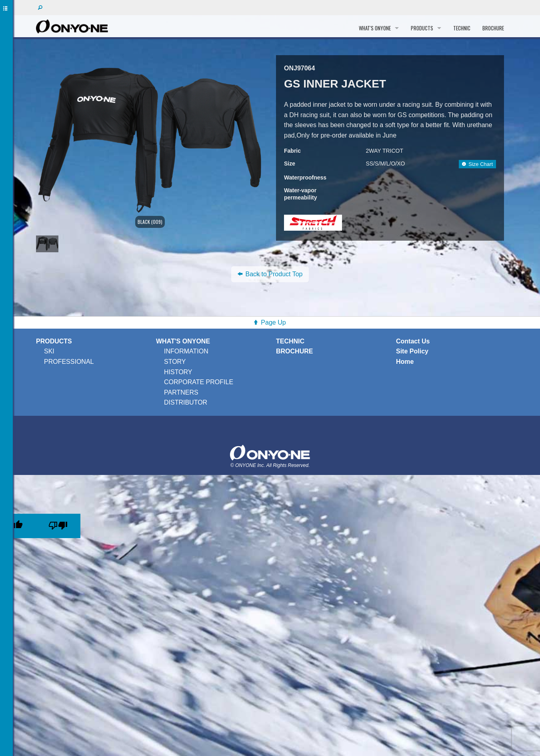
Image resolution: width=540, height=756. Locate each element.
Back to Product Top (270, 274)
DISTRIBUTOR (186, 402)
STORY (175, 362)
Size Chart (477, 164)
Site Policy (412, 351)
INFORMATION (186, 351)
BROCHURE (493, 28)
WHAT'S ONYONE (375, 28)
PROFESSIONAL (69, 362)
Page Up (273, 322)
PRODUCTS (422, 28)
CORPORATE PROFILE (199, 382)
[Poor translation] (58, 526)
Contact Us (413, 341)
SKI (49, 351)
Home (405, 362)
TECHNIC (462, 28)
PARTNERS (181, 392)
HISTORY (178, 372)
